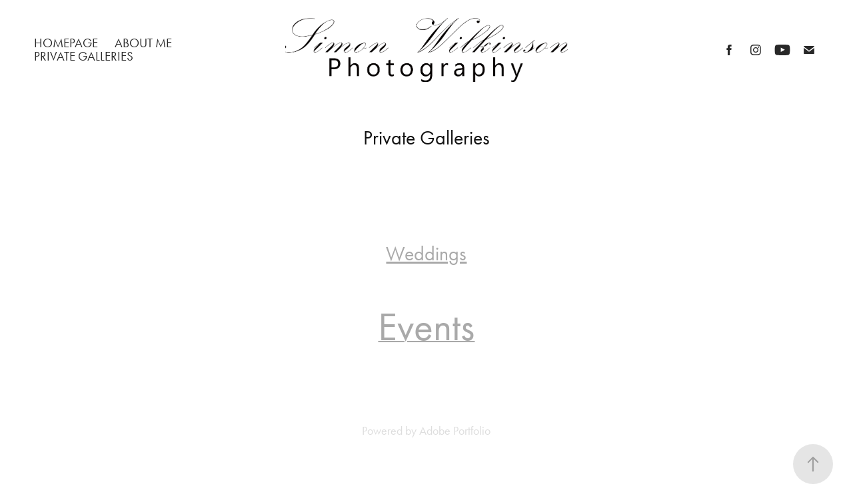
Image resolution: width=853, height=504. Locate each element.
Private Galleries (84, 56)
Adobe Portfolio (455, 431)
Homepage (66, 43)
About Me (143, 43)
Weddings (426, 254)
